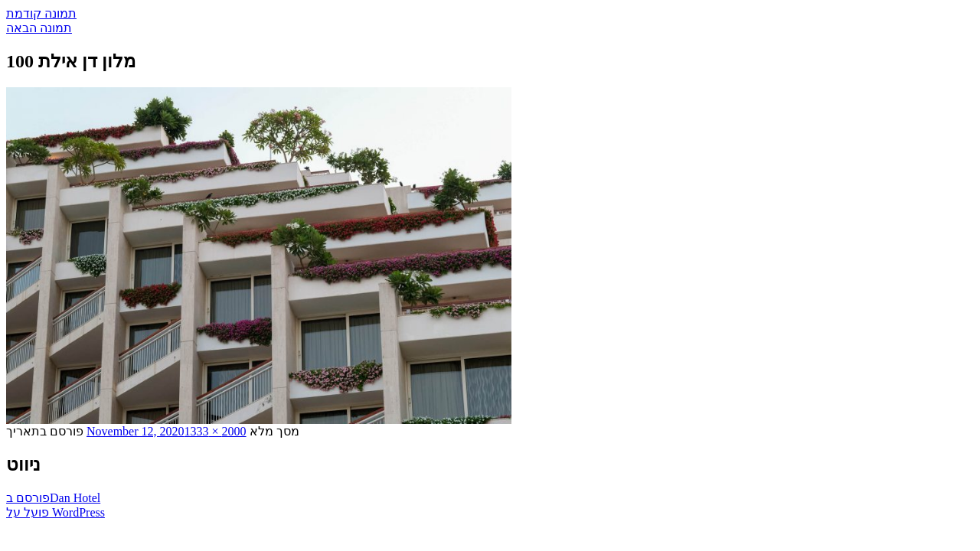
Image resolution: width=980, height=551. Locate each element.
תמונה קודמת (41, 13)
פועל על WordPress (56, 512)
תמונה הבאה (39, 28)
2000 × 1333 (216, 431)
